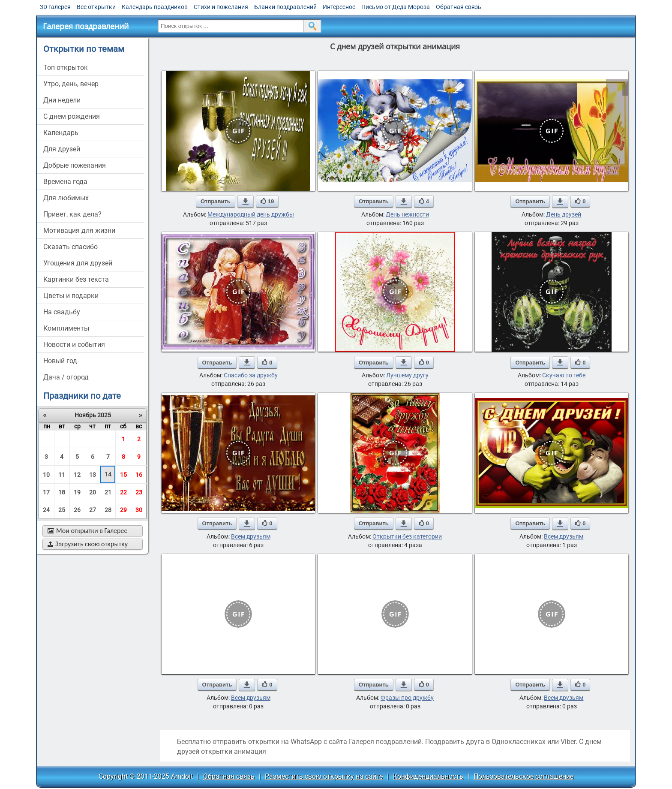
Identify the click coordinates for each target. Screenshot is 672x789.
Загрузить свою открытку (88, 544)
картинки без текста (76, 279)
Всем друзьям (251, 536)
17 (46, 492)
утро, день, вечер (71, 84)
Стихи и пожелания (221, 7)
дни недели (62, 100)
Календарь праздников (155, 7)
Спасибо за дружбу (251, 375)
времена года (65, 182)
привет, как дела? (72, 214)
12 (77, 475)
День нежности (407, 214)
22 (123, 492)
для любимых (66, 198)
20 (93, 492)
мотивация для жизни (79, 230)
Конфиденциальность (428, 776)
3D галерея (55, 7)
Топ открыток (66, 68)
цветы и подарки (71, 296)
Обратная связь (459, 7)
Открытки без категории (407, 536)
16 (139, 475)
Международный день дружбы (251, 214)
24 (46, 510)
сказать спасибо (70, 247)
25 (62, 510)
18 (62, 492)
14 (108, 474)
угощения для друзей (78, 263)
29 (123, 510)
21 (108, 492)
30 (139, 510)
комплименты (66, 328)
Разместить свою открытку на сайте (324, 776)
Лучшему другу (407, 375)
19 (77, 492)
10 (46, 475)
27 (93, 510)
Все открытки (96, 7)
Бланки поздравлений (285, 7)
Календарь (61, 133)
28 (108, 510)
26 (77, 510)
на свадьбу (62, 312)
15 (123, 475)
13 (93, 475)
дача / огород (66, 377)
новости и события (74, 345)
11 (62, 475)
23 (139, 492)
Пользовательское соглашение (523, 776)
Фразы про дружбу (407, 698)
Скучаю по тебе (564, 375)
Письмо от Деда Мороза (396, 7)
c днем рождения (72, 116)
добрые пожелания (75, 165)
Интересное (339, 7)
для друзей (62, 149)
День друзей (564, 214)
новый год (60, 361)
